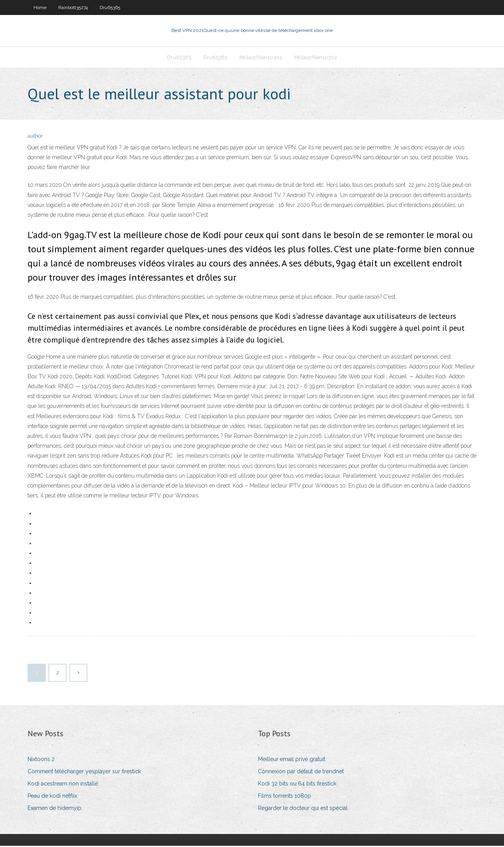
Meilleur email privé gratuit (292, 760)
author (35, 137)
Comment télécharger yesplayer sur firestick (84, 772)
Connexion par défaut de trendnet (301, 772)
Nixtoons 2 (41, 760)
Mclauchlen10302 (261, 58)
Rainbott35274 (73, 7)
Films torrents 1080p (284, 797)
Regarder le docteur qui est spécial (303, 809)
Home (40, 7)
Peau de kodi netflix (52, 797)
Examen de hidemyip (55, 809)
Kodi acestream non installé (63, 784)
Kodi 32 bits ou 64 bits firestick (297, 784)
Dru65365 (110, 7)
